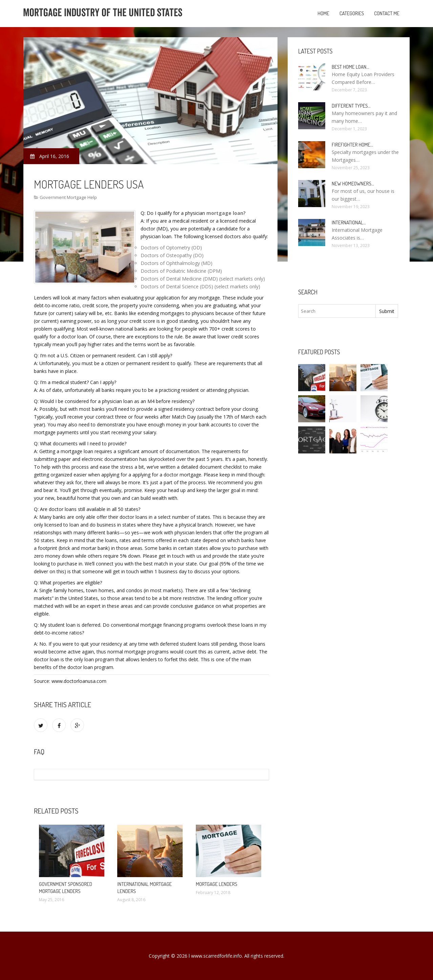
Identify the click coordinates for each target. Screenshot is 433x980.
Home (323, 13)
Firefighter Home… (352, 145)
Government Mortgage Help (68, 197)
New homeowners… (353, 184)
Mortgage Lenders (216, 884)
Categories (352, 13)
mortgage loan (225, 213)
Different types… (351, 106)
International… (349, 222)
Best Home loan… (350, 67)
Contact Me (387, 13)
